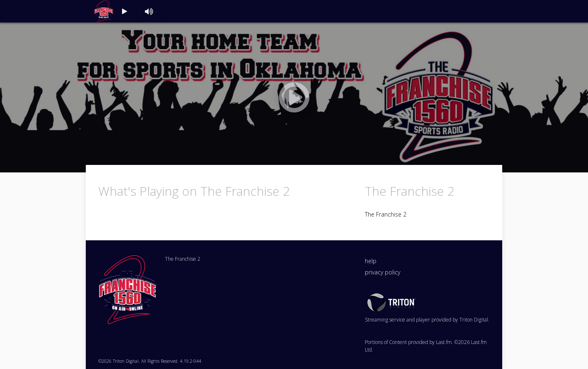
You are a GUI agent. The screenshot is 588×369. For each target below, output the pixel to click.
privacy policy (382, 272)
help (371, 261)
